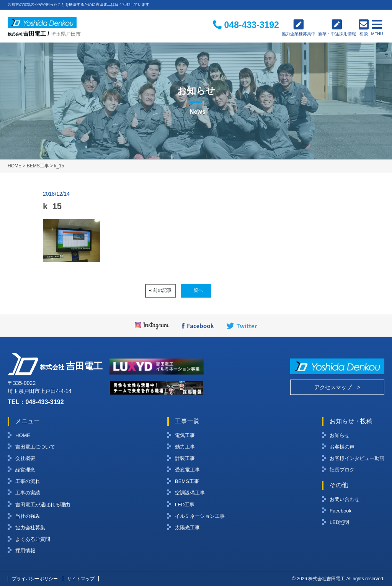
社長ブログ (342, 470)
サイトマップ (81, 579)
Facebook (341, 511)
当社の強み (28, 516)
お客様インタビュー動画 (357, 458)
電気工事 (185, 435)
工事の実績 (28, 493)
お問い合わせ (345, 499)
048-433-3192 (44, 402)
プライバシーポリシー (35, 579)
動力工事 (185, 447)
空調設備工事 (190, 493)
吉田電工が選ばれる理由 (43, 505)
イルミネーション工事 (200, 516)
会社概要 (25, 458)
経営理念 (25, 470)
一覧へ (196, 290)
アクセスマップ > (337, 387)
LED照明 (339, 522)
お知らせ (340, 435)
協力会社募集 (30, 528)
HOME (23, 435)
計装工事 (185, 458)
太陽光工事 (187, 528)
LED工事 (185, 505)
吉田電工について (35, 447)
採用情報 (25, 551)
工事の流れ (28, 481)
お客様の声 (342, 447)
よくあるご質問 (33, 539)
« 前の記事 (160, 290)
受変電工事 (187, 470)
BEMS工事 (187, 481)
